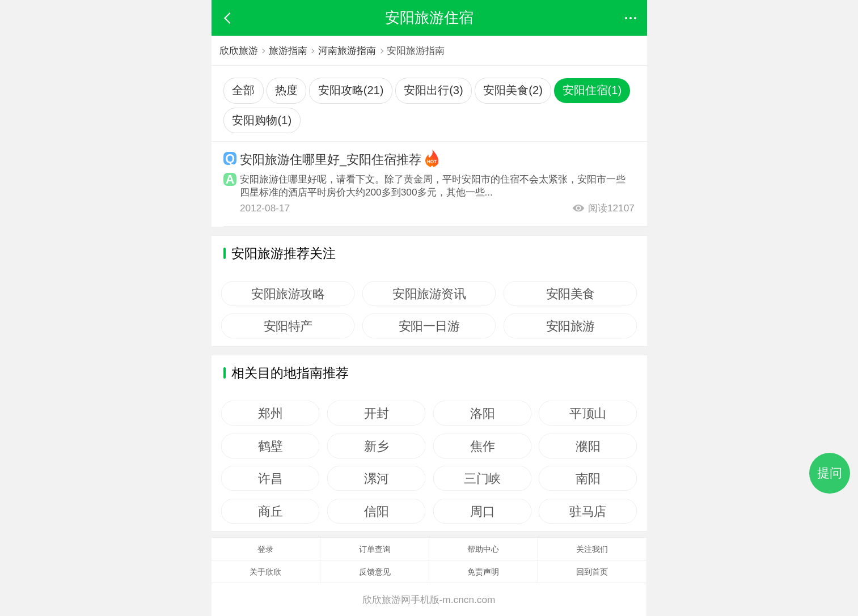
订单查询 (375, 549)
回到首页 (592, 572)
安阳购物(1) (262, 120)
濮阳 (588, 446)
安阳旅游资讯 (429, 294)
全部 (243, 90)
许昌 (271, 478)
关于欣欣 (265, 572)
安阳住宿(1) (592, 90)
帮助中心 (483, 549)
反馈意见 (375, 572)
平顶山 (588, 413)
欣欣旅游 (239, 50)
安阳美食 (570, 294)
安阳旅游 (570, 326)
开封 (376, 413)
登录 (265, 549)
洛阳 (482, 413)
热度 (286, 90)
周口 (482, 511)
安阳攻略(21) (351, 90)
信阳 (376, 511)
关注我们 (592, 549)
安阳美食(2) (513, 90)
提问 (830, 473)
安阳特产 (288, 326)
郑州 (271, 413)
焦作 (482, 446)
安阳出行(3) (434, 90)
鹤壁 (271, 446)
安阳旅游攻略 (288, 294)
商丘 (271, 511)
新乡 (376, 446)
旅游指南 (289, 50)
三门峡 (482, 478)
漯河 (376, 478)
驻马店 (588, 511)
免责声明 (483, 572)
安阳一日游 (429, 326)
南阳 (588, 478)
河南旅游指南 (349, 50)
